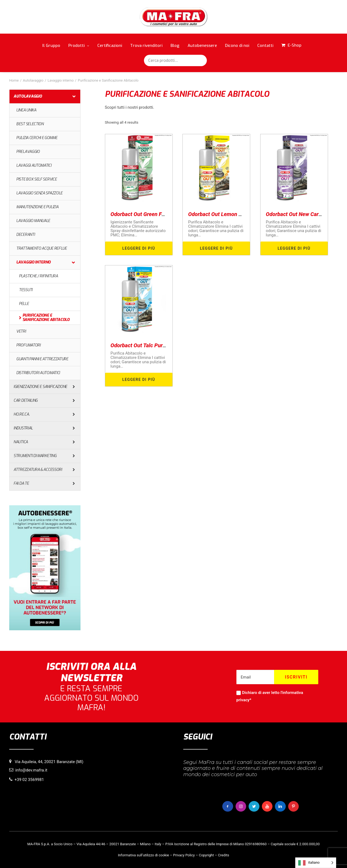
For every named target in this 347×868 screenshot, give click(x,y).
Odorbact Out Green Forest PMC (149, 214)
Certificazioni (110, 46)
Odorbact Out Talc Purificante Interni (154, 345)
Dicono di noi (237, 46)
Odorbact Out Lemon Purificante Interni (235, 214)
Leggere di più (139, 248)
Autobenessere (202, 46)
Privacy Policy (184, 855)
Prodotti (79, 46)
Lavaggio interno (60, 80)
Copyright (206, 855)
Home (14, 80)
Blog (175, 46)
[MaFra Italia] (174, 17)
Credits (224, 855)
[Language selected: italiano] (316, 863)
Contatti (265, 46)
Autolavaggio (33, 80)
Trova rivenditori (146, 46)
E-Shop (295, 45)
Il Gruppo (51, 46)
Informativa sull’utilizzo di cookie (144, 855)
